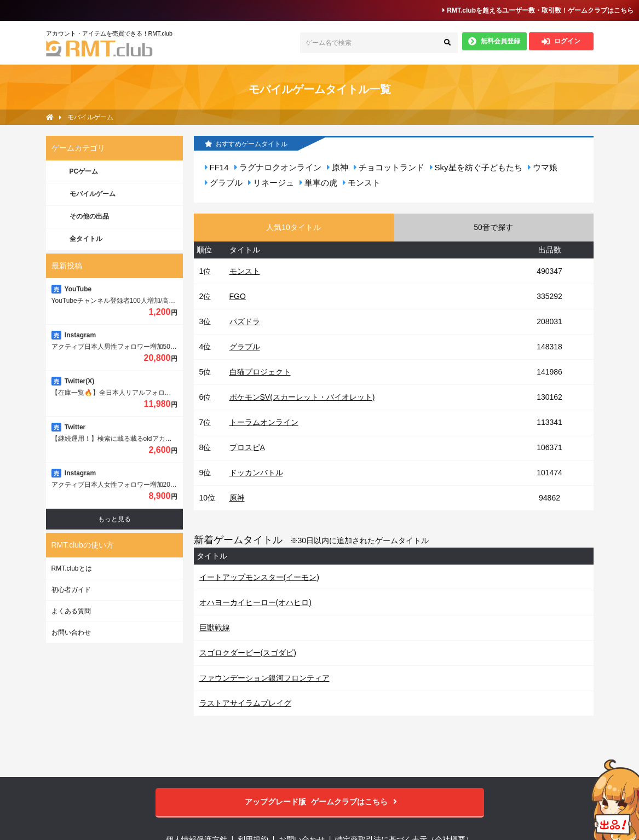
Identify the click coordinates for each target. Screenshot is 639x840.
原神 (338, 167)
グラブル (224, 183)
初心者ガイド (71, 590)
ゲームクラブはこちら (319, 802)
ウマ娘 (543, 167)
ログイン (561, 41)
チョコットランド (389, 167)
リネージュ (271, 183)
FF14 (217, 167)
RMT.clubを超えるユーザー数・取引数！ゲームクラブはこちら (538, 10)
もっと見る (114, 519)
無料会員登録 (494, 41)
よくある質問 (71, 611)
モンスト (362, 183)
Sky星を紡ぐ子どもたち (476, 167)
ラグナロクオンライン (278, 167)
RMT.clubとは (72, 568)
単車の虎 (318, 183)
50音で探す (493, 227)
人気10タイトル (293, 227)
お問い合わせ (71, 632)
